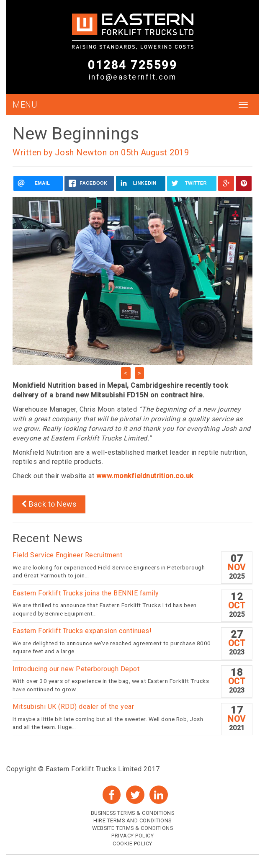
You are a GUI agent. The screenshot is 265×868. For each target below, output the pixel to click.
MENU (25, 105)
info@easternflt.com (133, 77)
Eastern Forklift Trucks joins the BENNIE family (87, 593)
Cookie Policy (132, 844)
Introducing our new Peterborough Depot (76, 669)
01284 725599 (132, 65)
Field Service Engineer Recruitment (67, 555)
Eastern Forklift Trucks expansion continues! (82, 631)
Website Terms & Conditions (132, 828)
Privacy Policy (132, 836)
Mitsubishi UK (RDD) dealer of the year (73, 707)
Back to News (49, 504)
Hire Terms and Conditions (132, 820)
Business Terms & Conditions (133, 813)
